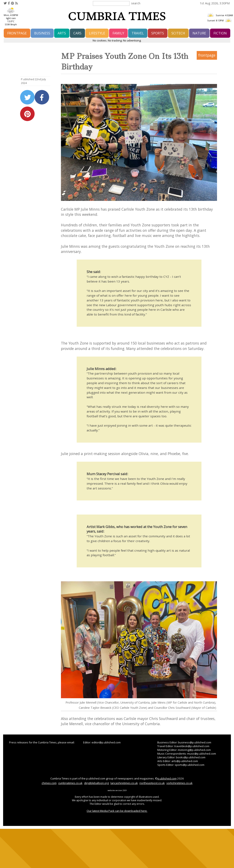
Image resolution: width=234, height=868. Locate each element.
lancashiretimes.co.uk (124, 783)
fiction (220, 33)
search (136, 3)
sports (158, 33)
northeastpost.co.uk (152, 783)
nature (199, 33)
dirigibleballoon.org (96, 783)
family (118, 33)
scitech (178, 33)
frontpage (17, 33)
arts (62, 33)
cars (77, 33)
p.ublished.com (167, 778)
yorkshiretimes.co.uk (179, 783)
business (42, 33)
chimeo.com (49, 783)
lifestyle (97, 33)
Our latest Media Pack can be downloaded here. (117, 811)
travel (138, 33)
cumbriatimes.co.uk (70, 783)
